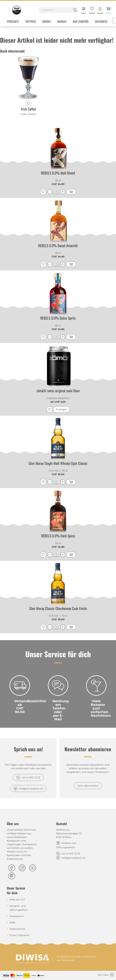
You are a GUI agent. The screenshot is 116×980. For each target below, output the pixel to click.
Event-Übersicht (20, 935)
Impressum (17, 916)
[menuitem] (59, 10)
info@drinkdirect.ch (31, 789)
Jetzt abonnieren (88, 786)
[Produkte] (13, 22)
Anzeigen (61, 409)
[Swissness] (101, 22)
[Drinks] (47, 22)
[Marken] (62, 22)
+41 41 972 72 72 (31, 778)
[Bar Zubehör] (81, 22)
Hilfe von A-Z (17, 900)
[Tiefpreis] (31, 22)
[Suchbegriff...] (59, 10)
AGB (12, 923)
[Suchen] (75, 10)
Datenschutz (17, 929)
